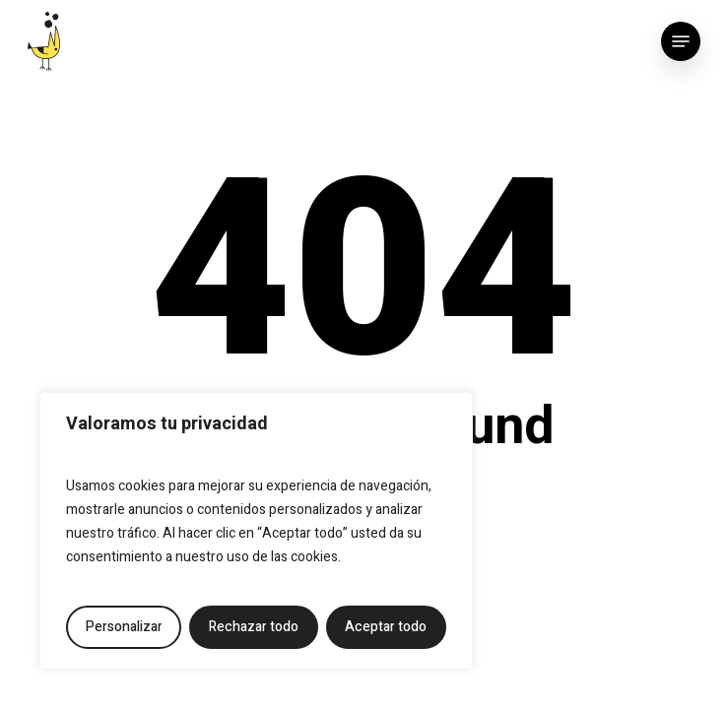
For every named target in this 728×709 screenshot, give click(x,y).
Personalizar (124, 627)
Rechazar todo (254, 627)
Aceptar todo (386, 627)
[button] (681, 41)
